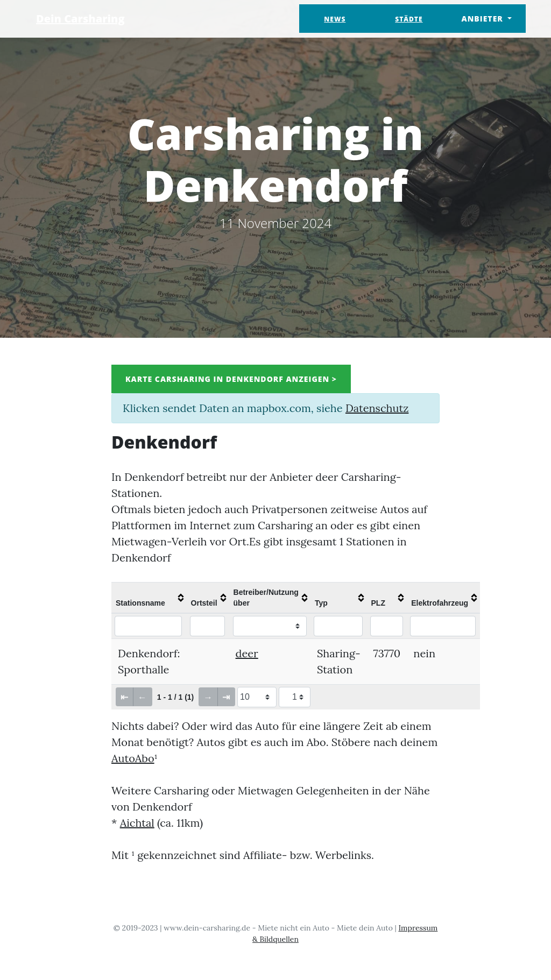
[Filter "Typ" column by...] (338, 626)
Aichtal (137, 823)
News (335, 19)
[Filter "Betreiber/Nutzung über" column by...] (270, 626)
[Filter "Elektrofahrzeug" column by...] (443, 626)
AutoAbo (133, 758)
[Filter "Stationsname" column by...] (148, 626)
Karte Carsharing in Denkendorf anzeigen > (231, 379)
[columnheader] (149, 598)
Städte (409, 19)
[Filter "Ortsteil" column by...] (208, 626)
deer (247, 653)
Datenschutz (377, 408)
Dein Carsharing (80, 19)
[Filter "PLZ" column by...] (387, 626)
